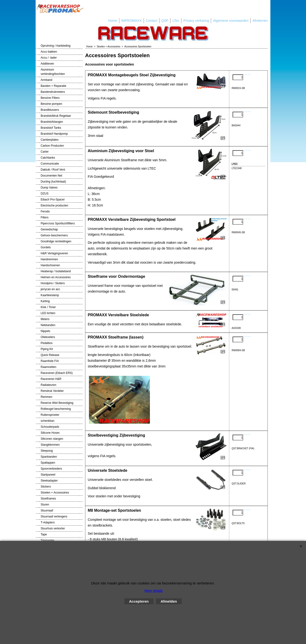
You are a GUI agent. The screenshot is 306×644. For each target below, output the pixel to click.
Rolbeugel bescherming (56, 409)
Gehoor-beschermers (54, 235)
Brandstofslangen (52, 122)
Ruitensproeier (50, 415)
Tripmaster (47, 540)
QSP (165, 21)
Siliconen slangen (52, 439)
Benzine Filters (50, 98)
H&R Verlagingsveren (54, 253)
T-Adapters (48, 522)
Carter (45, 152)
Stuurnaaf (47, 511)
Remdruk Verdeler (52, 391)
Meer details (153, 591)
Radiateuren (48, 385)
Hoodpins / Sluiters (53, 283)
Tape (44, 534)
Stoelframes (48, 499)
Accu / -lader (49, 58)
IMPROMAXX (131, 21)
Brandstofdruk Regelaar (56, 116)
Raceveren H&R (51, 379)
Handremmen (49, 259)
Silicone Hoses (50, 433)
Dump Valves (49, 188)
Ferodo (45, 211)
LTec (176, 21)
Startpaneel (48, 475)
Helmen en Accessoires (56, 277)
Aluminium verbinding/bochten (53, 72)
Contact (152, 21)
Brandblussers (50, 110)
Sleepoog (47, 451)
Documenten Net (51, 176)
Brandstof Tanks (51, 128)
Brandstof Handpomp (54, 134)
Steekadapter (49, 481)
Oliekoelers (48, 337)
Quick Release (50, 355)
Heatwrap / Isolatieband (56, 271)
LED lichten (48, 313)
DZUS (45, 194)
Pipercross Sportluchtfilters (58, 223)
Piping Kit (47, 349)
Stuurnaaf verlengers (54, 516)
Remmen (46, 397)
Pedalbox (47, 343)
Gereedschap (49, 229)
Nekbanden (48, 325)
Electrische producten (54, 205)
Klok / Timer (48, 307)
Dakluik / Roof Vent (53, 170)
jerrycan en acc (50, 289)
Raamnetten (48, 367)
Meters (45, 319)
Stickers (46, 487)
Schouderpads (50, 427)
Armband (46, 80)
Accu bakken (49, 52)
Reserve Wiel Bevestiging (57, 403)
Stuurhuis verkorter (53, 528)
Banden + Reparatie (53, 86)
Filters (45, 217)
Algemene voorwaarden (231, 21)
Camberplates (50, 140)
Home (113, 21)
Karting (45, 301)
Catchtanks (48, 158)
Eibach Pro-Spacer (53, 200)
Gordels (46, 247)
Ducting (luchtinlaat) (53, 182)
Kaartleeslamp (50, 295)
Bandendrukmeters (53, 92)
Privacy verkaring (196, 21)
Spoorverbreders (51, 469)
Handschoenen (50, 265)
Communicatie (50, 164)
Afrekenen (260, 21)
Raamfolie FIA (50, 361)
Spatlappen (48, 463)
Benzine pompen (51, 104)
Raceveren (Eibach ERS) (57, 373)
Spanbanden (49, 457)
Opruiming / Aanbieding (56, 46)
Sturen (45, 505)
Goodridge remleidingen (56, 241)
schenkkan (47, 421)
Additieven (47, 64)
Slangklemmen (50, 445)
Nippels (45, 331)
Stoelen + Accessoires (55, 493)
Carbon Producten (52, 146)
